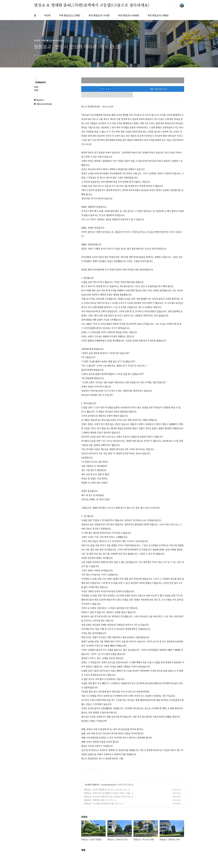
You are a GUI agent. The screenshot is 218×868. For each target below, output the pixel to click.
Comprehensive (109, 785)
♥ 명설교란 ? (39, 100)
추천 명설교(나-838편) (129, 15)
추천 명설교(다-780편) (158, 15)
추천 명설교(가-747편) (99, 15)
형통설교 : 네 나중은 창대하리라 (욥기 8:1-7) (103, 804)
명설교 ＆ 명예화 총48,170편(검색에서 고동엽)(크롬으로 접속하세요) (92, 5)
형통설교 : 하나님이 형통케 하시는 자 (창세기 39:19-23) (107, 797)
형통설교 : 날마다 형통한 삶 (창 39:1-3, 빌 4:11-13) (106, 790)
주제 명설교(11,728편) (70, 15)
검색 (175, 6)
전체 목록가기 (107, 89)
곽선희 (47, 15)
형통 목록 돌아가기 (158, 89)
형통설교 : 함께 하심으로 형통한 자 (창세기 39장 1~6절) (107, 793)
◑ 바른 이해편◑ (92, 785)
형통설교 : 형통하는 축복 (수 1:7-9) (99, 800)
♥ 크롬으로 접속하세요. (43, 104)
